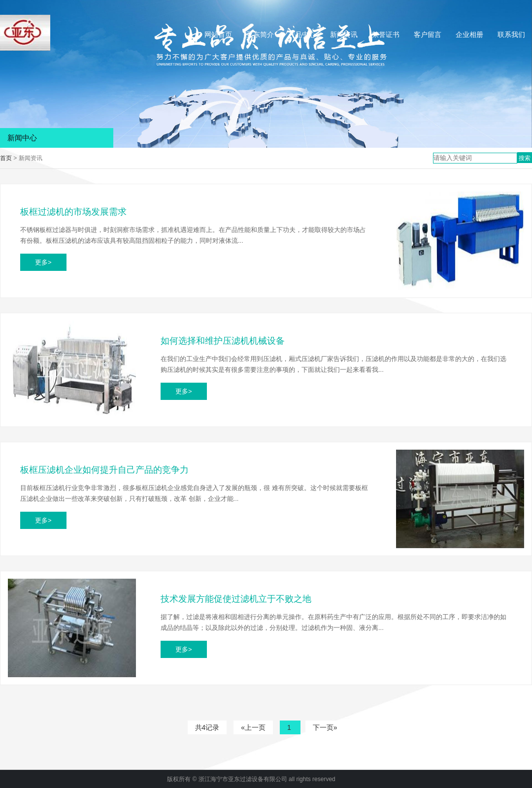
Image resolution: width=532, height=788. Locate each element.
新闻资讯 (344, 34)
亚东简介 (260, 34)
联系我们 (511, 34)
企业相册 (469, 34)
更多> (43, 262)
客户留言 (428, 34)
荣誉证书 (386, 34)
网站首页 (218, 34)
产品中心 (302, 34)
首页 (6, 158)
